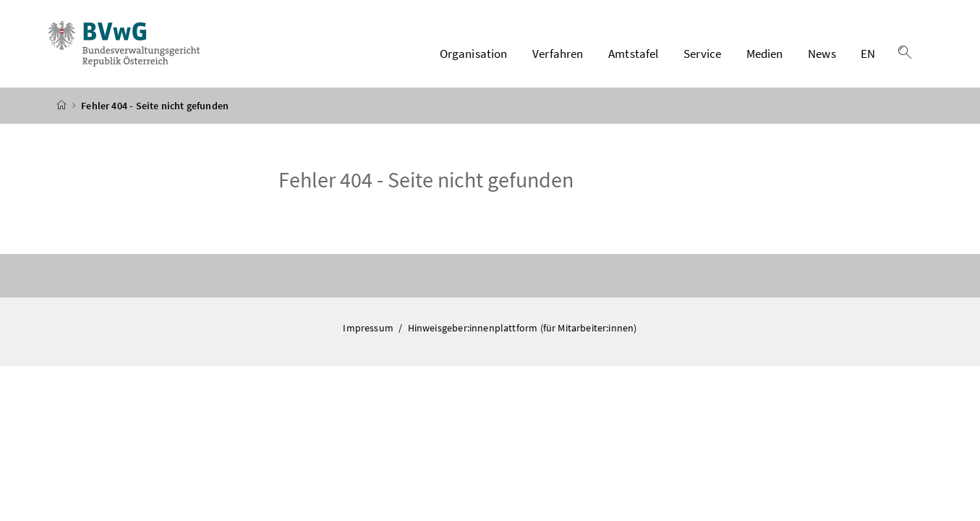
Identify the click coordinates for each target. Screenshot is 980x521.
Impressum (369, 328)
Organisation (474, 54)
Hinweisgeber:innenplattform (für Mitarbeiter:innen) (523, 328)
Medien (765, 54)
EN (868, 54)
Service (702, 54)
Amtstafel (634, 54)
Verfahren (558, 54)
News (822, 54)
